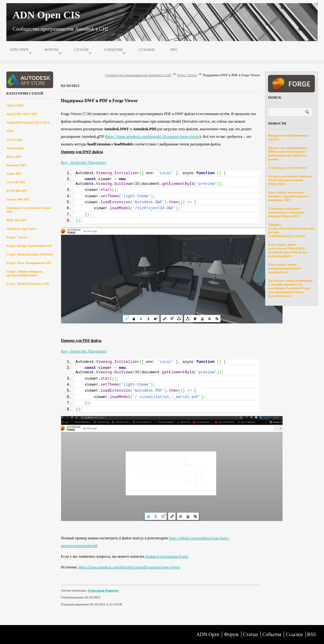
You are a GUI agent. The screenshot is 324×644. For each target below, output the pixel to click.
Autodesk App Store (21, 229)
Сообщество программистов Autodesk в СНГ (138, 75)
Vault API (14, 174)
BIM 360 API (16, 220)
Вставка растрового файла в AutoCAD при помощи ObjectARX (290, 180)
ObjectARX (15, 105)
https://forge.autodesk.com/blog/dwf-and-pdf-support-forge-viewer (129, 567)
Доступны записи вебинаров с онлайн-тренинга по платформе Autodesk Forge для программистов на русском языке (290, 288)
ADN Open (19, 50)
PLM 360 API (17, 191)
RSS (174, 50)
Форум (51, 50)
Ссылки (146, 50)
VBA (10, 131)
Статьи (81, 50)
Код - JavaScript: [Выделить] (84, 163)
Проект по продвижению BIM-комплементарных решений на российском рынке (287, 153)
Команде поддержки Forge (167, 556)
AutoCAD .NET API (22, 114)
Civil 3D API (16, 182)
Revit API (14, 156)
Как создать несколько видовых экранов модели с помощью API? (289, 196)
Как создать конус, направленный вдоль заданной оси (285, 268)
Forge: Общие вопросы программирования (24, 273)
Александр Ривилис (103, 590)
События (113, 50)
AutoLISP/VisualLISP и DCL (28, 122)
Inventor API (16, 165)
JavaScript (14, 139)
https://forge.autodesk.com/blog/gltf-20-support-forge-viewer (153, 137)
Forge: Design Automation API (29, 246)
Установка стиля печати (287, 168)
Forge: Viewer (17, 237)
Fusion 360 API (18, 199)
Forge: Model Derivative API (28, 284)
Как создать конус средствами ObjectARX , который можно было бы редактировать (288, 250)
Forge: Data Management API (29, 263)
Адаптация (15, 148)
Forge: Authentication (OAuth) (29, 254)
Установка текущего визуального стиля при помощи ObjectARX (286, 212)
